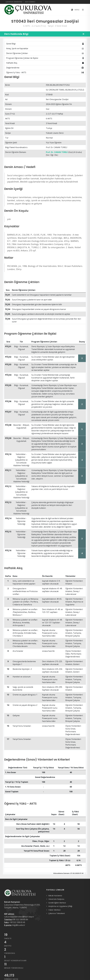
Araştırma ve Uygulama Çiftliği (60, 906)
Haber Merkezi (54, 910)
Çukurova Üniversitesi (14, 2)
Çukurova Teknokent (57, 913)
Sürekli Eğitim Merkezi (57, 903)
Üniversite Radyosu (56, 899)
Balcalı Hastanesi (55, 895)
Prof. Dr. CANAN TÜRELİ (57, 152)
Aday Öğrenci (30, 2)
